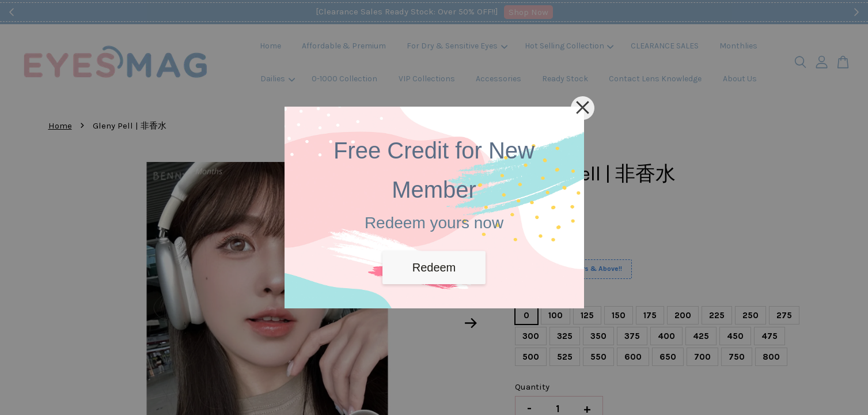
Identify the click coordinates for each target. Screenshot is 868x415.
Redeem (434, 267)
